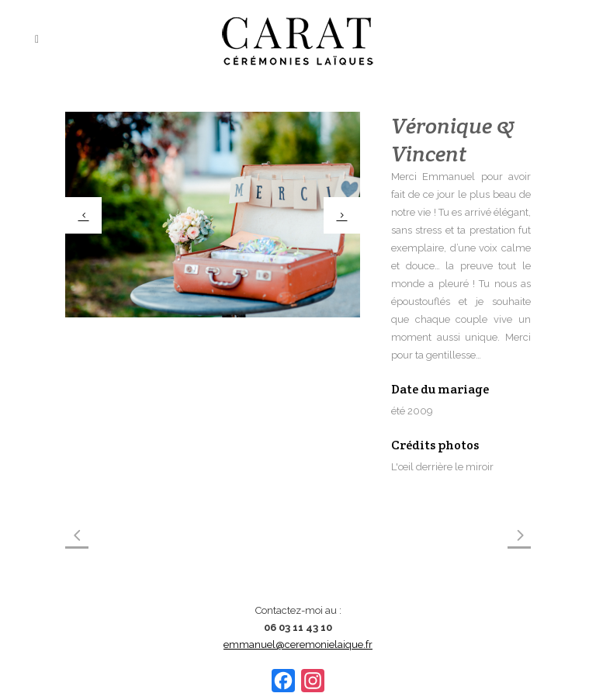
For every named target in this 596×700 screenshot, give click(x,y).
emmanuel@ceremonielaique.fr (298, 645)
